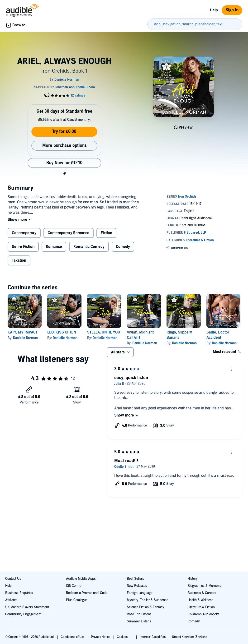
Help (214, 10)
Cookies (123, 637)
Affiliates (11, 600)
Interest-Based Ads (153, 637)
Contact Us (13, 579)
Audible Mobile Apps (81, 579)
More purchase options (64, 146)
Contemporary (24, 233)
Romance (54, 247)
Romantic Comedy (89, 247)
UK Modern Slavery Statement (27, 607)
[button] (64, 174)
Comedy (123, 247)
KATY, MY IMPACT (23, 332)
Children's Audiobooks (204, 614)
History (193, 579)
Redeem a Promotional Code (87, 593)
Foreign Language (140, 593)
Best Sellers (135, 579)
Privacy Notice (101, 637)
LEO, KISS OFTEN (62, 332)
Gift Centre (74, 586)
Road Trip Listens (139, 614)
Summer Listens (139, 621)
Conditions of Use (73, 637)
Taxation (19, 260)
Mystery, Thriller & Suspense (148, 600)
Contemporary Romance (69, 233)
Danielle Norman (25, 338)
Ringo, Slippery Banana (179, 335)
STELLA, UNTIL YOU (104, 332)
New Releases (137, 586)
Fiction (106, 233)
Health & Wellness (200, 600)
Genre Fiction (23, 247)
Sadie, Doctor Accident (218, 335)
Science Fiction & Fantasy (145, 607)
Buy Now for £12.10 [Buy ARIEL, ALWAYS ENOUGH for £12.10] (64, 163)
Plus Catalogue (77, 600)
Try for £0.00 (64, 132)
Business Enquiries (19, 593)
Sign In (232, 10)
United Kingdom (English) (189, 637)
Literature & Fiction (201, 607)
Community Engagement (23, 614)
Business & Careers (202, 593)
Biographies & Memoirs (204, 586)
